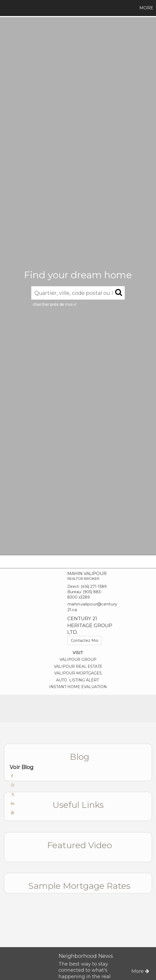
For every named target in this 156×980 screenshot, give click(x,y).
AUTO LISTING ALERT (78, 680)
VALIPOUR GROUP (78, 659)
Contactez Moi (85, 641)
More (146, 8)
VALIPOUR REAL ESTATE (78, 666)
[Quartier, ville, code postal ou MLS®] (78, 293)
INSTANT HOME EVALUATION (78, 687)
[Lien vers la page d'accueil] (5, 8)
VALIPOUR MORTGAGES (78, 673)
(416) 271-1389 (94, 587)
